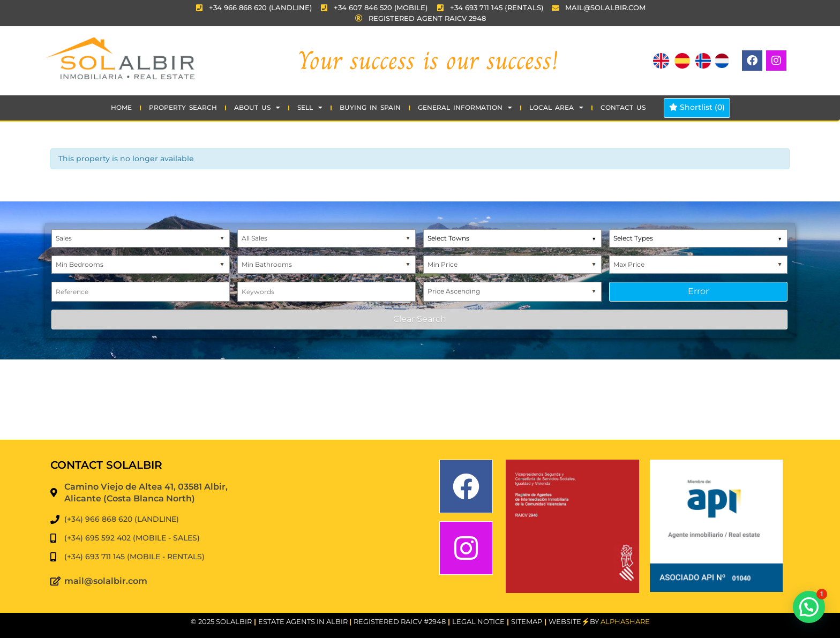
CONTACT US (623, 107)
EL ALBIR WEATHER (420, 400)
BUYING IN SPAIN (370, 107)
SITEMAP (527, 621)
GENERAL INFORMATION (465, 108)
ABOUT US (257, 108)
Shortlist (697, 107)
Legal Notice (478, 621)
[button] (809, 607)
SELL (310, 108)
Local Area (556, 108)
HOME (121, 107)
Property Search (183, 107)
